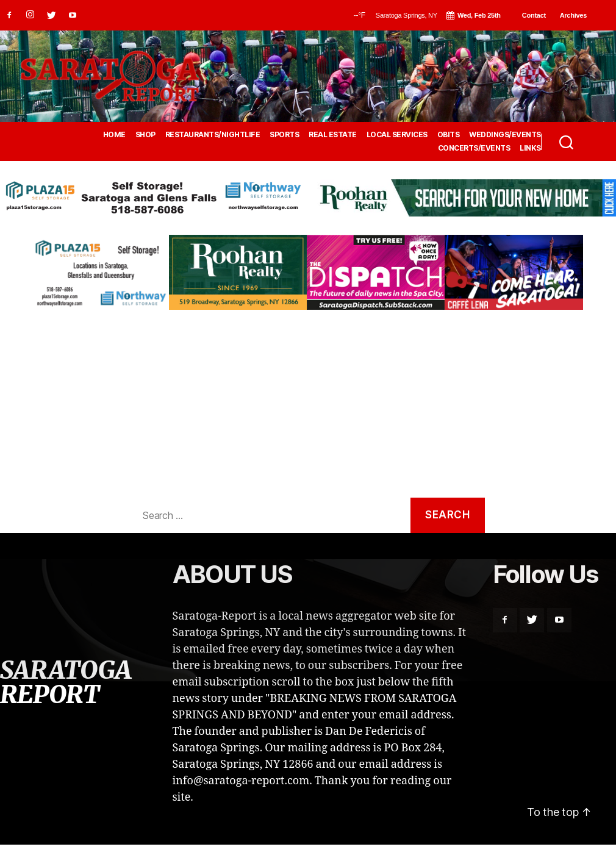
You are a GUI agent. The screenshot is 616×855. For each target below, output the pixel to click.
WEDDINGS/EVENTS (505, 135)
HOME (114, 135)
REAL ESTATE (333, 135)
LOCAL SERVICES (397, 135)
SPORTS (284, 135)
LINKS (530, 148)
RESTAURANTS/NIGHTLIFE (213, 135)
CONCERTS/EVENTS (474, 148)
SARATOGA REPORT (65, 682)
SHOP (145, 135)
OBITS (449, 135)
